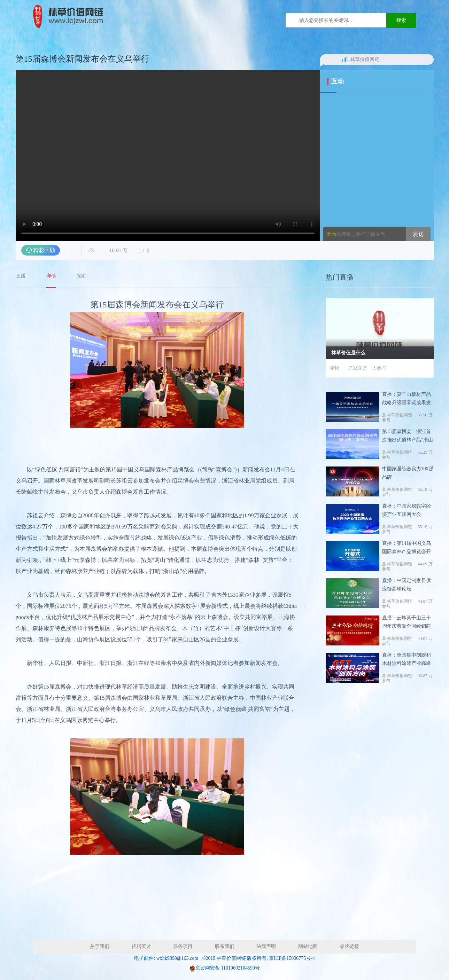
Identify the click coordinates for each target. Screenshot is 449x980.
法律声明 (266, 946)
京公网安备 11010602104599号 (228, 968)
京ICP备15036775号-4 (292, 958)
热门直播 (340, 280)
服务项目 (183, 946)
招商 (82, 276)
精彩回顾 (44, 250)
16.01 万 (108, 250)
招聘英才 (141, 946)
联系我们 (225, 946)
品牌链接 (349, 946)
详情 (51, 276)
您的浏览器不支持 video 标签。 (168, 155)
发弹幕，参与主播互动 (356, 234)
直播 (21, 276)
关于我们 (100, 946)
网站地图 (308, 946)
